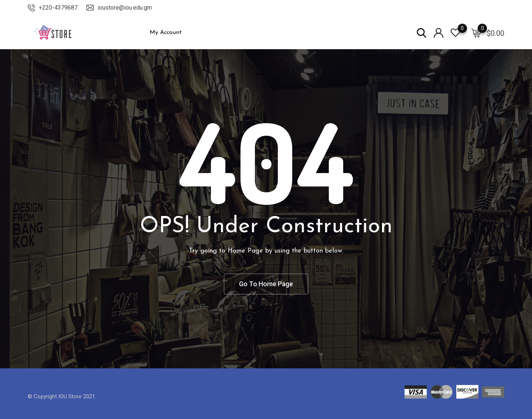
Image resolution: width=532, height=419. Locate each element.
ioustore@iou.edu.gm (125, 8)
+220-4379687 (58, 8)
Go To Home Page (266, 284)
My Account (166, 33)
